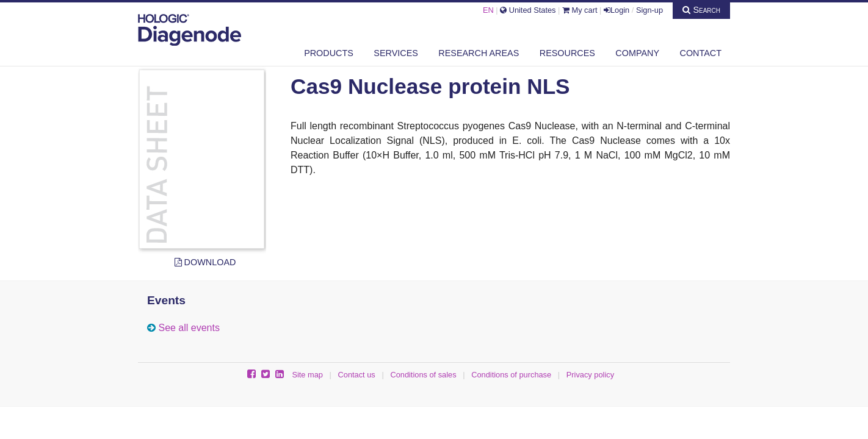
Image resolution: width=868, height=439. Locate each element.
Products (329, 53)
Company (637, 53)
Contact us (357, 375)
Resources (567, 53)
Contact (701, 53)
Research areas (479, 53)
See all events (189, 328)
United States (528, 10)
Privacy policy (590, 375)
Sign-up (649, 10)
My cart (580, 10)
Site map (307, 375)
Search (701, 10)
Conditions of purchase (511, 375)
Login (617, 10)
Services (396, 53)
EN (488, 10)
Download (205, 262)
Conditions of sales (423, 375)
